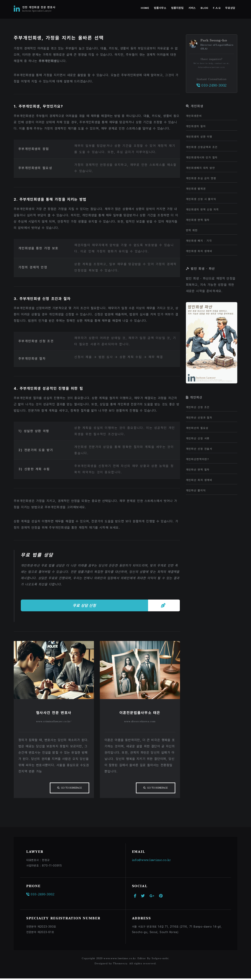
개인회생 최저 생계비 (199, 251)
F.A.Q (217, 8)
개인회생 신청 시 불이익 (201, 199)
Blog (204, 8)
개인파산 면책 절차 (198, 470)
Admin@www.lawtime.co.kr (211, 67)
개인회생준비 (194, 116)
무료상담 (230, 8)
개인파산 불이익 (196, 490)
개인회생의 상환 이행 (199, 137)
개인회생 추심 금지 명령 (201, 178)
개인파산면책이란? (197, 459)
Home (145, 8)
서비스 (192, 8)
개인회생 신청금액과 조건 (202, 147)
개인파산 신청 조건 (198, 407)
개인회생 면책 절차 (198, 220)
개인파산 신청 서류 (198, 438)
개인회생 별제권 (196, 189)
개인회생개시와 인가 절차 (202, 157)
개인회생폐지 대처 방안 (201, 168)
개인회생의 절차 (196, 126)
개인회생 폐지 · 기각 (199, 241)
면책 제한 (192, 230)
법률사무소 (160, 8)
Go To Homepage (71, 789)
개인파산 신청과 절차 (199, 418)
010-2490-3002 (211, 85)
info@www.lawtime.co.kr (152, 861)
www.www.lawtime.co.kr (120, 960)
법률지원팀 (177, 8)
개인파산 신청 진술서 (199, 449)
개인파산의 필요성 (197, 428)
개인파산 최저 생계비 (199, 480)
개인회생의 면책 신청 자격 (202, 209)
